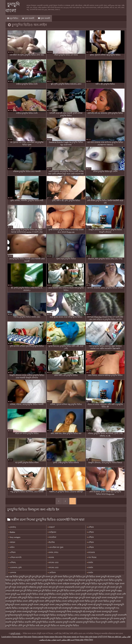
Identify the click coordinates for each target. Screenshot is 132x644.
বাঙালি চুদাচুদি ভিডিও (15, 622)
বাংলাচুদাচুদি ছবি (55, 608)
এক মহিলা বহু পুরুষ (56, 547)
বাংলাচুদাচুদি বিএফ (31, 615)
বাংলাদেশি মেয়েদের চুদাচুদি (106, 615)
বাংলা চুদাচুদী (81, 594)
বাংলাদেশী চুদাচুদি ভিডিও (51, 619)
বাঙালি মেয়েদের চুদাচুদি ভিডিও (82, 622)
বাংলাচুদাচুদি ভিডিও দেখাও (68, 615)
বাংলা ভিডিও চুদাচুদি (107, 601)
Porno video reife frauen (89, 637)
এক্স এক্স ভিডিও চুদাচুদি (15, 577)
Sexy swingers (15, 537)
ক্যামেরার (91, 552)
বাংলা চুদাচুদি (100, 591)
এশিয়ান (90, 527)
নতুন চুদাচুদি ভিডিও (106, 584)
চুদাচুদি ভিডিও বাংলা (33, 580)
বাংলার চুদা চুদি (107, 619)
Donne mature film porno (53, 637)
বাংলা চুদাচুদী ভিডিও (96, 594)
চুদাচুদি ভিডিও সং (50, 580)
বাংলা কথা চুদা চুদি (51, 587)
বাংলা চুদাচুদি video (114, 591)
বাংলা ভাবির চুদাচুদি (71, 601)
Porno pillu (79, 640)
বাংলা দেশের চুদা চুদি (43, 598)
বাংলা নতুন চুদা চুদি (77, 598)
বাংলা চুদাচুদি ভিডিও (29, 594)
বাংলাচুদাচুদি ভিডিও (48, 615)
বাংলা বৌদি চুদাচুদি (31, 601)
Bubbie (12, 532)
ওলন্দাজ (12, 573)
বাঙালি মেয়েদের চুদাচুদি (59, 622)
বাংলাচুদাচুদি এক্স (25, 608)
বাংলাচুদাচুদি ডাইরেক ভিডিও (92, 608)
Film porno (28, 637)
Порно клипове (38, 637)
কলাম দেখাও (53, 552)
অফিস (12, 547)
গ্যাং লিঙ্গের (92, 557)
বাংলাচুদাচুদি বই (78, 612)
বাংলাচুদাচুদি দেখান (14, 612)
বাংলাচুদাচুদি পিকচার (47, 612)
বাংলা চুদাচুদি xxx (13, 594)
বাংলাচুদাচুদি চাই (40, 608)
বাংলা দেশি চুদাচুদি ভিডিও (23, 598)
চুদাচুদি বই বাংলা (108, 577)
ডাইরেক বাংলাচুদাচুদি (72, 584)
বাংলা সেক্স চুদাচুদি (42, 605)
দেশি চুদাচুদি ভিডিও (89, 584)
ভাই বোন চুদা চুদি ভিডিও (46, 626)
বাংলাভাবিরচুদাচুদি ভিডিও (89, 619)
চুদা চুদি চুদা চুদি (32, 577)
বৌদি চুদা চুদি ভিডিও (27, 626)
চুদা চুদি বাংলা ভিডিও (60, 577)
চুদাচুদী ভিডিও (38, 584)
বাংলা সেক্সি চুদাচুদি (80, 605)
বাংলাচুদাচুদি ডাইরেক (71, 608)
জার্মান (90, 563)
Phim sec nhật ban (114, 637)
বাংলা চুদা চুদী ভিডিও (61, 591)
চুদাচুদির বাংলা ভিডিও (105, 580)
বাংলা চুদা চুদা (92, 587)
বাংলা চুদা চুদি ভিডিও (42, 591)
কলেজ (51, 557)
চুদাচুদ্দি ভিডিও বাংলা (53, 584)
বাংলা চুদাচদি (76, 591)
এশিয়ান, (12, 563)
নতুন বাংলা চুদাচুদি (20, 587)
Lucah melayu (7, 637)
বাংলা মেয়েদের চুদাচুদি (24, 605)
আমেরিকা (52, 537)
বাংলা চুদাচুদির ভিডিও (66, 594)
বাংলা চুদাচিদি (88, 591)
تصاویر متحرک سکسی (48, 640)
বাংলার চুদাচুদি (120, 619)
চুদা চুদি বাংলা (44, 577)
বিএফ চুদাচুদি (101, 622)
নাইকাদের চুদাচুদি (35, 587)
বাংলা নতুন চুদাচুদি (93, 598)
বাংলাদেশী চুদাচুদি (33, 619)
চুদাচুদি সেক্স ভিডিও (66, 580)
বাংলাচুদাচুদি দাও (112, 608)
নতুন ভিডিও (13, 18)
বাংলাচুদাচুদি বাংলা (93, 612)
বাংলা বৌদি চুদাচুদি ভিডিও (50, 601)
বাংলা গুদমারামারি (67, 587)
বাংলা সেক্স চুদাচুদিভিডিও (60, 605)
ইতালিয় (51, 542)
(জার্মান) (12, 527)
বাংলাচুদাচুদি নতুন (30, 612)
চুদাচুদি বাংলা (16, 634)
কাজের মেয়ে (53, 563)
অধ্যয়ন (12, 542)
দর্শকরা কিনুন (88, 640)
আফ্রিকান (52, 532)
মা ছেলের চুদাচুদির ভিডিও (68, 626)
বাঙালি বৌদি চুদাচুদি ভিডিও (37, 622)
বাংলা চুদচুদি (80, 587)
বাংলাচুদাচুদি (108, 605)
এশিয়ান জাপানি (15, 557)
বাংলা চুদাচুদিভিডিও (47, 594)
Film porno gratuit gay (71, 637)
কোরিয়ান (52, 573)
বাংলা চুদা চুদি (104, 587)
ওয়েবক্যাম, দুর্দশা (15, 568)
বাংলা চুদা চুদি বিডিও (24, 591)
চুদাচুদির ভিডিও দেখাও (21, 584)
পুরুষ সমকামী (28, 18)
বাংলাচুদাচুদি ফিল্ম (63, 612)
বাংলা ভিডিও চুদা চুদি (88, 601)
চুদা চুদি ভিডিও (76, 577)
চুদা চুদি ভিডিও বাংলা (92, 577)
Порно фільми (18, 637)
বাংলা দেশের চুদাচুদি (60, 598)
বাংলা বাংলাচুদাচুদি (110, 598)
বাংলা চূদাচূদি (111, 594)
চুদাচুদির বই (91, 580)
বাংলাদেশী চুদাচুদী (70, 619)
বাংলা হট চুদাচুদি (95, 605)
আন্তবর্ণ (51, 527)
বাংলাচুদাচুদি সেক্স (87, 615)
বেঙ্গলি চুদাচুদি (113, 622)
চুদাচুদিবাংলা (80, 580)
